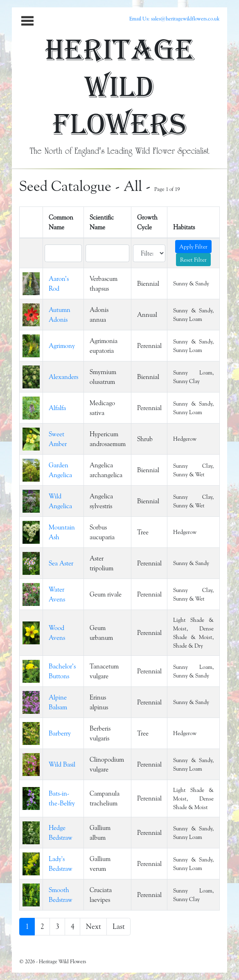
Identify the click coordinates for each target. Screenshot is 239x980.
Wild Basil (62, 764)
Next (94, 926)
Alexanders (63, 377)
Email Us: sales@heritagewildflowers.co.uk (175, 18)
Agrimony (62, 346)
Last (119, 926)
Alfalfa (57, 408)
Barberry (60, 733)
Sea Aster (61, 563)
